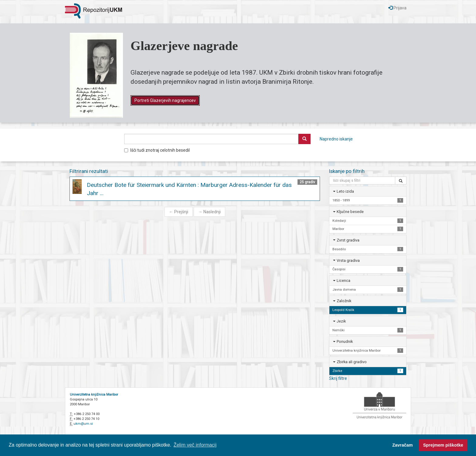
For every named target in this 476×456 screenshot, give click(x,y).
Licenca (343, 280)
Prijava (397, 8)
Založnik (344, 301)
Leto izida (345, 191)
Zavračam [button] (402, 445)
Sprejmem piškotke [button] (443, 445)
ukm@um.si (83, 424)
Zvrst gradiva (348, 240)
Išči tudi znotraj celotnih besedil (157, 150)
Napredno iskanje (336, 139)
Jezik (341, 321)
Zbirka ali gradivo (352, 362)
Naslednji (209, 212)
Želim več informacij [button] (195, 445)
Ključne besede (350, 212)
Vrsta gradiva (348, 260)
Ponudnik (345, 341)
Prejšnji (179, 212)
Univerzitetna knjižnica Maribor (94, 395)
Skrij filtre (338, 378)
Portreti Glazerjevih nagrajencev (165, 100)
